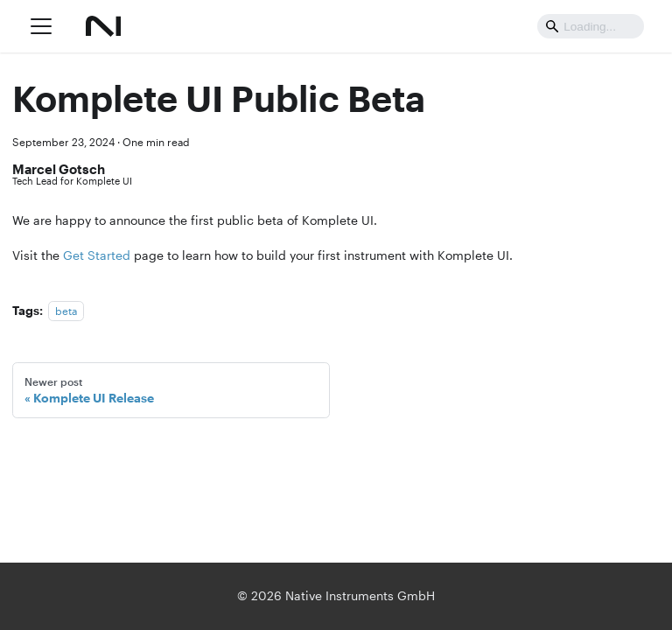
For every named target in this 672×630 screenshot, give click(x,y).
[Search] (591, 26)
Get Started (97, 255)
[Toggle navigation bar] (41, 26)
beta (66, 311)
